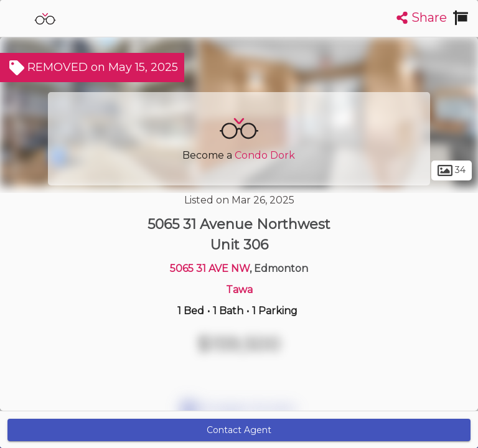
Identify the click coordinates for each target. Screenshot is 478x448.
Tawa (239, 290)
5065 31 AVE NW (210, 268)
